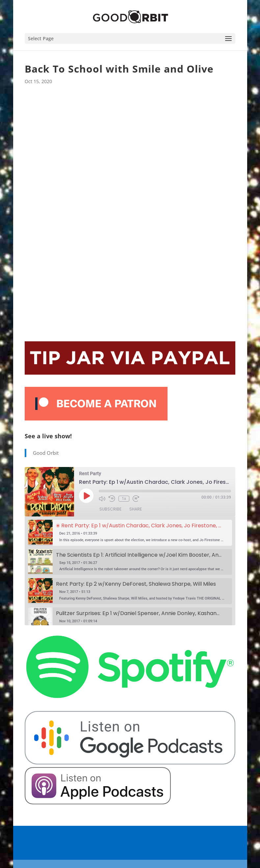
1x (124, 499)
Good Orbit (46, 453)
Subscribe (110, 509)
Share (136, 509)
